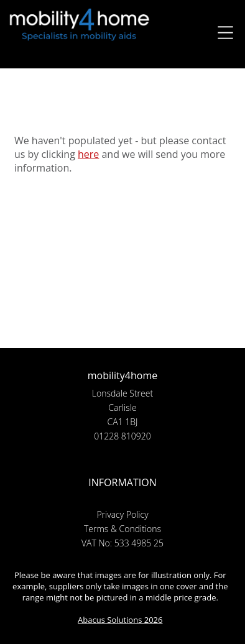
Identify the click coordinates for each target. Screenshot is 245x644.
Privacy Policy (122, 514)
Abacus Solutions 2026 (120, 620)
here (88, 154)
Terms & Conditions (122, 529)
